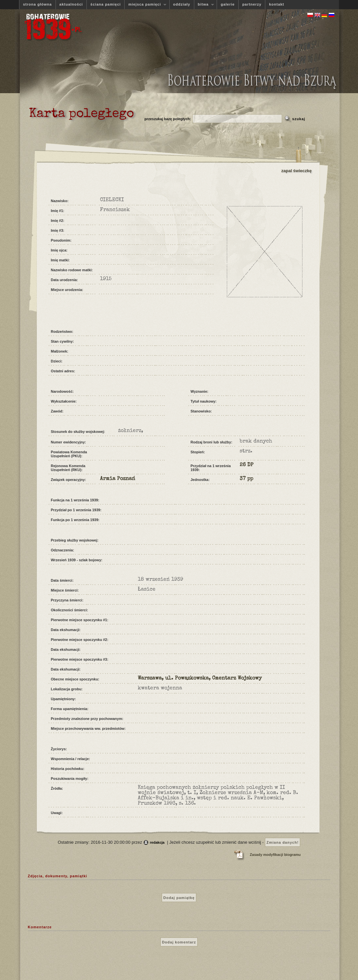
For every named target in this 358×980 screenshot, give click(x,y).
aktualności (71, 4)
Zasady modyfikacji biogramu (275, 855)
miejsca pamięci (145, 4)
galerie (227, 4)
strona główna (37, 4)
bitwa (204, 4)
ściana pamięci (106, 4)
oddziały (182, 4)
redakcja (157, 842)
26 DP (247, 465)
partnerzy (252, 4)
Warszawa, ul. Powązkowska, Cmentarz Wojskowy (200, 678)
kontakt (276, 4)
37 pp (246, 479)
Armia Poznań (118, 479)
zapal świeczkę (297, 171)
